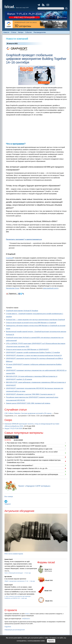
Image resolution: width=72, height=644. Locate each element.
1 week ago (24, 598)
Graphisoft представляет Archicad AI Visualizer (22, 311)
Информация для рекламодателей (15, 630)
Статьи (14, 32)
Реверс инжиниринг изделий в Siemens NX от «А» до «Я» (27, 468)
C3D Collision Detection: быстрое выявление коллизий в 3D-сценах (28, 413)
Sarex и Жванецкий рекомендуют (14, 573)
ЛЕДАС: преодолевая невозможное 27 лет (17, 581)
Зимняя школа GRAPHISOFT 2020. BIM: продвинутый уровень (28, 403)
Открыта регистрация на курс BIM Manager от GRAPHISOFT (27, 349)
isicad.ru (27, 614)
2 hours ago (28, 573)
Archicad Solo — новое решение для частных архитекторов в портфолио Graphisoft (35, 320)
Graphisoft (10, 258)
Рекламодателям (40, 32)
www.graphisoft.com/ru (51, 288)
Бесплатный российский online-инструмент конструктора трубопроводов (32, 474)
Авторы (21, 32)
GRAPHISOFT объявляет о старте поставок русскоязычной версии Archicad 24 (34, 355)
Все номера (9, 497)
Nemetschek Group (13, 288)
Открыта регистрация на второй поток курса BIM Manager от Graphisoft (31, 323)
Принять (51, 641)
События (28, 32)
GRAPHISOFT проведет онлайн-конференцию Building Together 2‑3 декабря (33, 352)
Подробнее (8, 627)
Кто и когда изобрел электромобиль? (20, 465)
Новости (6, 32)
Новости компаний (17, 39)
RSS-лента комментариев (14, 554)
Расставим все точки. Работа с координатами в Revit (25, 443)
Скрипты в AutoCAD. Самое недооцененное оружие (25, 457)
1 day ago (32, 581)
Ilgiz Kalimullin (8, 577)
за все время (18, 440)
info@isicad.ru (26, 619)
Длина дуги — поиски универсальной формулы (24, 471)
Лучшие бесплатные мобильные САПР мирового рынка (27, 446)
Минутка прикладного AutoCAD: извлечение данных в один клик (30, 449)
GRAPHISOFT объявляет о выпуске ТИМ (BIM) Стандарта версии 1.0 (31, 394)
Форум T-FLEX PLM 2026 (13, 428)
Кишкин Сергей (9, 559)
